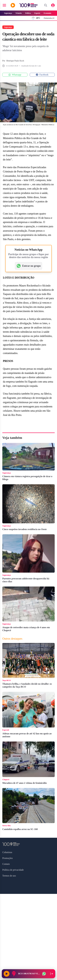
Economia (47, 13)
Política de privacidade (13, 870)
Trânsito (19, 13)
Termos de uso (9, 876)
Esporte (37, 13)
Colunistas (7, 852)
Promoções (8, 858)
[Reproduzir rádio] (7, 974)
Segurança (8, 13)
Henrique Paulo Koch (15, 61)
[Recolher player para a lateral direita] (52, 974)
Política (28, 13)
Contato (6, 864)
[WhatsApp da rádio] (44, 974)
